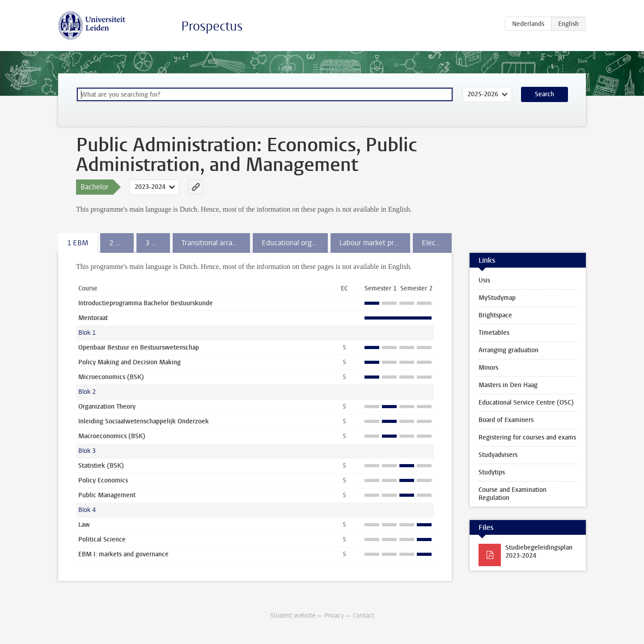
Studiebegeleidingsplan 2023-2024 (539, 552)
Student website (293, 616)
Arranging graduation (508, 350)
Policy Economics (103, 480)
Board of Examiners (506, 420)
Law (84, 525)
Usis (484, 280)
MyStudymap (497, 298)
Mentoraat (93, 318)
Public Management (107, 495)
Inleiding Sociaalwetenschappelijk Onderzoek (144, 421)
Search (544, 94)
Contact (364, 616)
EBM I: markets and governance (123, 554)
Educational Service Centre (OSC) (526, 403)
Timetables (494, 333)
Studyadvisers (498, 455)
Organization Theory (107, 407)
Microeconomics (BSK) (111, 377)
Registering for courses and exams (527, 437)
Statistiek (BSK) (101, 466)
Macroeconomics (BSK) (112, 436)
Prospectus (212, 26)
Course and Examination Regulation (513, 494)
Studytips (492, 472)
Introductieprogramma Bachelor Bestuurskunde (146, 303)
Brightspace (495, 315)
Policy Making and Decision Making (129, 362)
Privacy (334, 616)
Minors (488, 368)
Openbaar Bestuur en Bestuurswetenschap (139, 348)
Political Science (102, 540)
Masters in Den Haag (508, 385)
